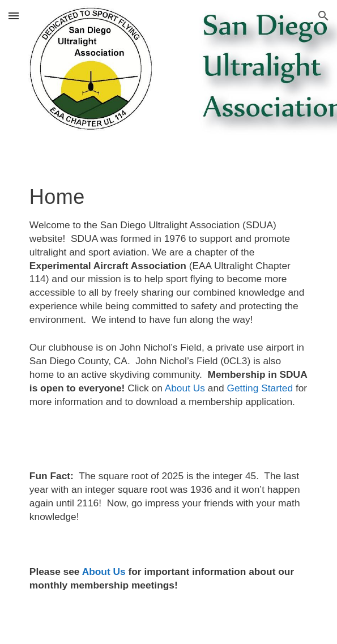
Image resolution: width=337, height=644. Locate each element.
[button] (14, 16)
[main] (168, 393)
